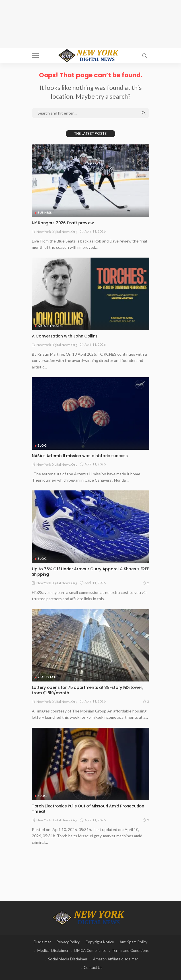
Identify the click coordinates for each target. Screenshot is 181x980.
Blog (42, 445)
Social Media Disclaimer (68, 959)
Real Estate (47, 677)
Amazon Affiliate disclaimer (116, 959)
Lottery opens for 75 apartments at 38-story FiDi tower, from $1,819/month (88, 690)
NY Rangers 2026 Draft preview (63, 223)
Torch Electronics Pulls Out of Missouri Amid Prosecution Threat (88, 809)
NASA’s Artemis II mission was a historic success (80, 456)
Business (45, 213)
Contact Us (93, 967)
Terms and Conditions (130, 950)
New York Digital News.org (57, 232)
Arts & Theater (51, 326)
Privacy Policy (68, 942)
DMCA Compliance (90, 950)
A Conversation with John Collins (65, 336)
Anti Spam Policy (133, 942)
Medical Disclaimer (53, 950)
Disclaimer (42, 942)
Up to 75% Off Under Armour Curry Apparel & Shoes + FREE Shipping (90, 572)
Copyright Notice (100, 942)
